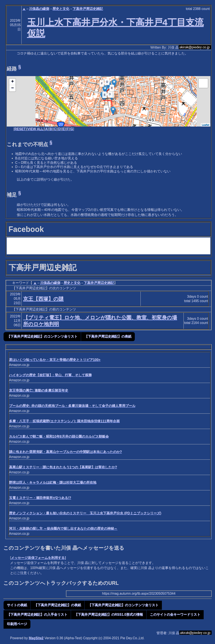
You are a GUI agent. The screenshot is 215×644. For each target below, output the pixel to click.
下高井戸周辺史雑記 (88, 9)
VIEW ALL (35, 129)
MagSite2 (36, 638)
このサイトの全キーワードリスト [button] (175, 614)
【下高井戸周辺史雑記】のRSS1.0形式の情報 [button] (109, 614)
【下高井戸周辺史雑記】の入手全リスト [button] (37, 614)
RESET (20, 129)
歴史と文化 (61, 9)
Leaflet (205, 125)
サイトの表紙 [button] (17, 605)
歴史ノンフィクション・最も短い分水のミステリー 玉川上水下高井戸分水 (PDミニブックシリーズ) (85, 513)
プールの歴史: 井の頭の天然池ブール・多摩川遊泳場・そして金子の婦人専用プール (72, 406)
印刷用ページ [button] (17, 624)
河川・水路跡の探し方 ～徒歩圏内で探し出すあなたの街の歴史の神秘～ (63, 529)
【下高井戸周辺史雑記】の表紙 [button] (108, 336)
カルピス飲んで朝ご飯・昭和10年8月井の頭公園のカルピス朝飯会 (59, 436)
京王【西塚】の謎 (43, 299)
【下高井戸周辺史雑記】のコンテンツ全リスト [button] (42, 336)
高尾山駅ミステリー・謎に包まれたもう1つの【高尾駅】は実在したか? (63, 467)
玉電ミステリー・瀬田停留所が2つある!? (40, 498)
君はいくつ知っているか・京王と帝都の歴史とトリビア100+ (55, 360)
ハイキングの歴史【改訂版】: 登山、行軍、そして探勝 (50, 375)
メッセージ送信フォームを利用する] (38, 558)
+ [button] (12, 82)
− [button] (12, 88)
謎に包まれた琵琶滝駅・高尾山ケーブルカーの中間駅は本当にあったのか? (66, 452)
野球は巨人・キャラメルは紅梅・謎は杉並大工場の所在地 (53, 482)
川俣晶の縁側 (39, 9)
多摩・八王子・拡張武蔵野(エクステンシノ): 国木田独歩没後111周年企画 (64, 421)
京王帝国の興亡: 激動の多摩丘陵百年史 (39, 390)
